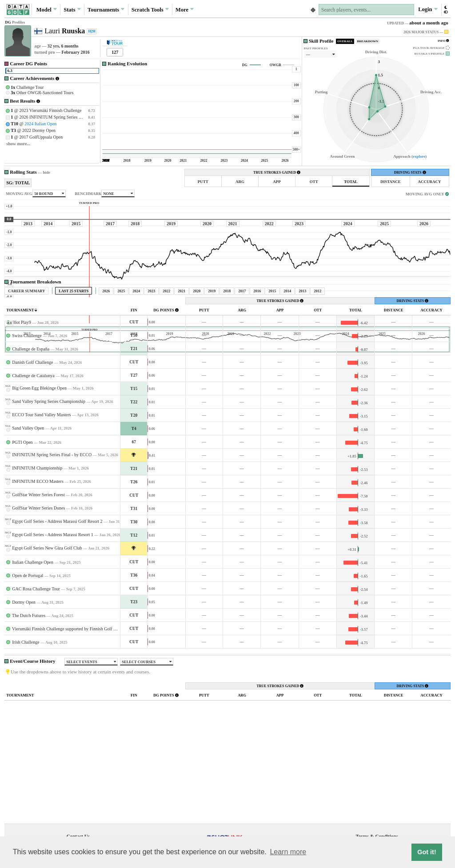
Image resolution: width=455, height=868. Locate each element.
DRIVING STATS (410, 173)
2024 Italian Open (40, 124)
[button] (445, 10)
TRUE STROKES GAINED (277, 173)
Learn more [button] (288, 852)
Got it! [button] (427, 852)
